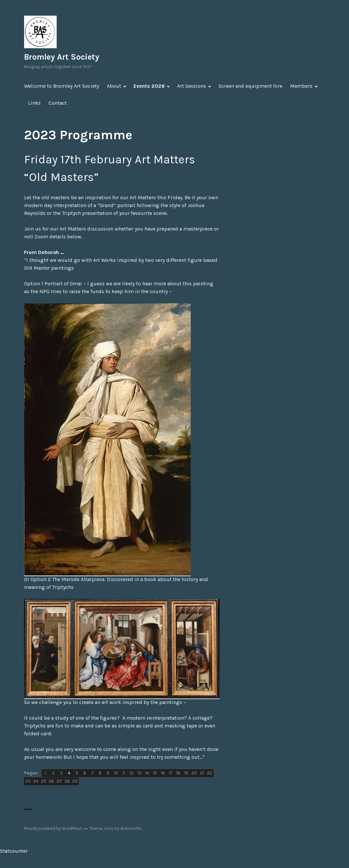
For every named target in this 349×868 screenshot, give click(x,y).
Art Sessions (192, 86)
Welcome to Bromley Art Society (62, 86)
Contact (58, 103)
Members (301, 86)
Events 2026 (149, 86)
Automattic (131, 828)
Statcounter (14, 851)
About (114, 86)
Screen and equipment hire (250, 86)
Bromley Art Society (62, 57)
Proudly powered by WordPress (53, 828)
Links (34, 103)
